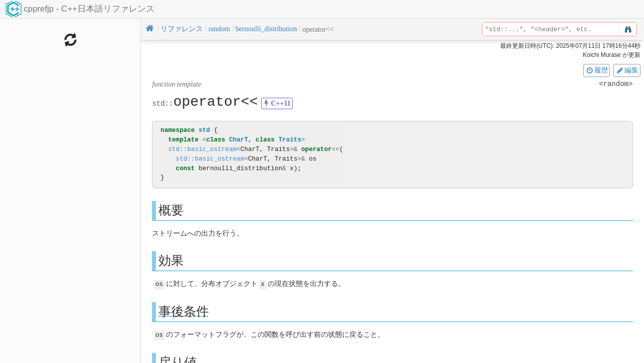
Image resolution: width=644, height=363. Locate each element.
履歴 (597, 70)
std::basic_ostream (202, 149)
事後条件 (184, 311)
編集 (627, 70)
